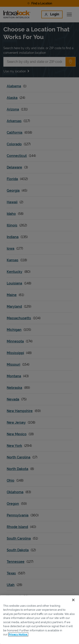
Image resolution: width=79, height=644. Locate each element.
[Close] (73, 600)
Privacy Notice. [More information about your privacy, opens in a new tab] (18, 634)
